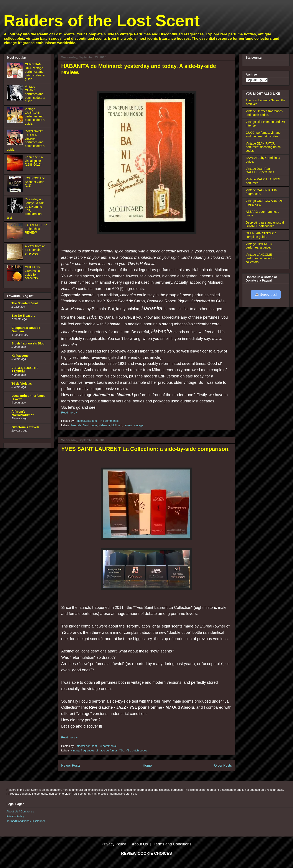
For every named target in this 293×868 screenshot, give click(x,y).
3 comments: (109, 746)
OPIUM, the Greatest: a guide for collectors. (33, 273)
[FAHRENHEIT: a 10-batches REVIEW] (15, 238)
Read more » (69, 413)
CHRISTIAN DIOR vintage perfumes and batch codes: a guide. (35, 72)
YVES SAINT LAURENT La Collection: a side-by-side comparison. (146, 449)
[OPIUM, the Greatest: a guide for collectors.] (15, 280)
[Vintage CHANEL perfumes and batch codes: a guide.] (15, 99)
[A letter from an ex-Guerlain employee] (15, 259)
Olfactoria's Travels (26, 427)
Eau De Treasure (23, 316)
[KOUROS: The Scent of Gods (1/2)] (15, 191)
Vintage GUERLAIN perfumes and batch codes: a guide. (35, 116)
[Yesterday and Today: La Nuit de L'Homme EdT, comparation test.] (15, 212)
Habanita (104, 425)
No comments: (110, 421)
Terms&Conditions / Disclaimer (26, 821)
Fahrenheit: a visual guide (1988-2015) (34, 161)
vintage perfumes (107, 750)
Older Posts (223, 765)
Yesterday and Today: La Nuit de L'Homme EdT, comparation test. (26, 208)
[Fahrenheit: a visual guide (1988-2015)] (15, 170)
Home (147, 765)
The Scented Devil (25, 303)
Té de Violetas (22, 384)
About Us (140, 844)
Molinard (117, 425)
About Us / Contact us (20, 811)
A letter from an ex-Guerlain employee (35, 250)
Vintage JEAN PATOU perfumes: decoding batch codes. (263, 147)
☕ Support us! (266, 294)
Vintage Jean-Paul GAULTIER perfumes (260, 170)
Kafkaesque (20, 356)
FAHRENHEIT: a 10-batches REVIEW (36, 229)
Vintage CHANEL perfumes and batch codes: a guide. (35, 94)
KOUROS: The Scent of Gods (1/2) (35, 182)
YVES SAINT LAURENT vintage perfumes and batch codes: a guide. (26, 140)
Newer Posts (71, 765)
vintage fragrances (83, 750)
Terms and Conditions (173, 844)
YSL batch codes (137, 750)
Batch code (90, 425)
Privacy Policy (15, 816)
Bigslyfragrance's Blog (28, 343)
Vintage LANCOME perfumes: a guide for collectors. (260, 258)
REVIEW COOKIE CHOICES (146, 853)
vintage (139, 425)
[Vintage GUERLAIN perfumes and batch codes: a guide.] (15, 122)
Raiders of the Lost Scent (102, 21)
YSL (122, 750)
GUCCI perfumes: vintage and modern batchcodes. (263, 134)
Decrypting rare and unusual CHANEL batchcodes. (265, 224)
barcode (76, 425)
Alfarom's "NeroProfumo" (23, 413)
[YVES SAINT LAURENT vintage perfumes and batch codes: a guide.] (15, 144)
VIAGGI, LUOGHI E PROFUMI (25, 370)
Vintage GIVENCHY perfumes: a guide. (259, 246)
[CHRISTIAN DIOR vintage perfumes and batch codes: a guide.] (15, 77)
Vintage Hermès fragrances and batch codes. (264, 113)
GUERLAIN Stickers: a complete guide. (261, 235)
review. (128, 425)
